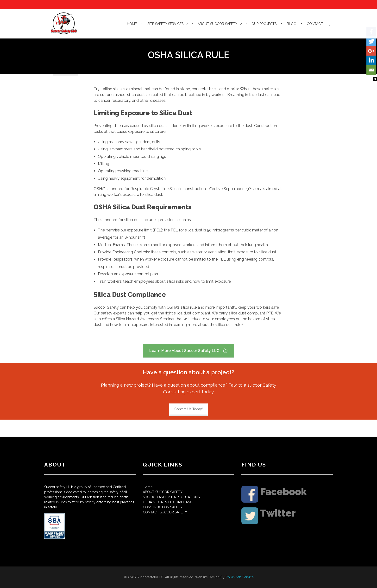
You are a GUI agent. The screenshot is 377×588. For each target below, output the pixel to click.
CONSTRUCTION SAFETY (163, 507)
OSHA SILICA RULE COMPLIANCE (169, 502)
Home (148, 487)
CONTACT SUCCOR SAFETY (165, 512)
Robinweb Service (240, 577)
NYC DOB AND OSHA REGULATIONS (171, 497)
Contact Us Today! (188, 409)
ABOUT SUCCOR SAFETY (163, 492)
